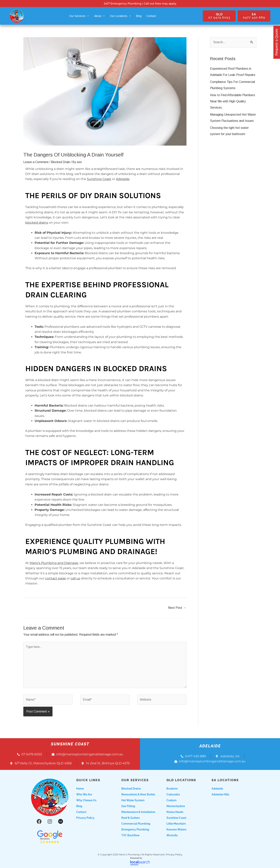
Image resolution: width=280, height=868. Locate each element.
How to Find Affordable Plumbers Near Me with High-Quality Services (233, 101)
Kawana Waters (176, 829)
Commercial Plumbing (136, 824)
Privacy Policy (85, 818)
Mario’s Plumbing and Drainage (54, 563)
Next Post (177, 608)
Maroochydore (176, 806)
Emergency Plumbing (135, 829)
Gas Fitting (128, 806)
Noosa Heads (175, 812)
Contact (151, 16)
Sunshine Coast (99, 179)
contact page (56, 578)
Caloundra (173, 794)
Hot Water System (133, 800)
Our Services (79, 16)
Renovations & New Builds (138, 794)
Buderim (172, 789)
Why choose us (86, 800)
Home (80, 789)
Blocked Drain (60, 162)
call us (75, 578)
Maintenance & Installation (138, 812)
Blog (139, 16)
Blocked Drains (131, 789)
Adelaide (123, 179)
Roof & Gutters (131, 818)
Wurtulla (172, 835)
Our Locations (121, 16)
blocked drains (37, 223)
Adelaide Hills (220, 794)
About (100, 16)
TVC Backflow (130, 835)
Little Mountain (176, 824)
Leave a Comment (36, 162)
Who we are (84, 794)
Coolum (171, 800)
